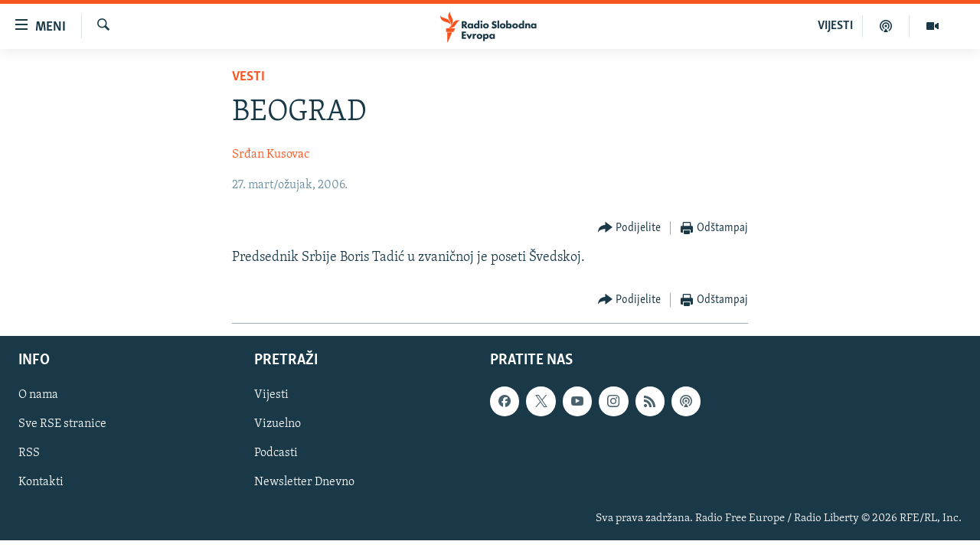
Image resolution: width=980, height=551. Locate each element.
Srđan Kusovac (271, 155)
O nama (38, 395)
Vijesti (271, 395)
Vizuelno (278, 424)
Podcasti (276, 453)
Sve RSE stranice (62, 424)
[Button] (630, 228)
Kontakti (41, 482)
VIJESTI (835, 26)
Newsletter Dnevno (304, 482)
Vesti (248, 77)
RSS (29, 453)
